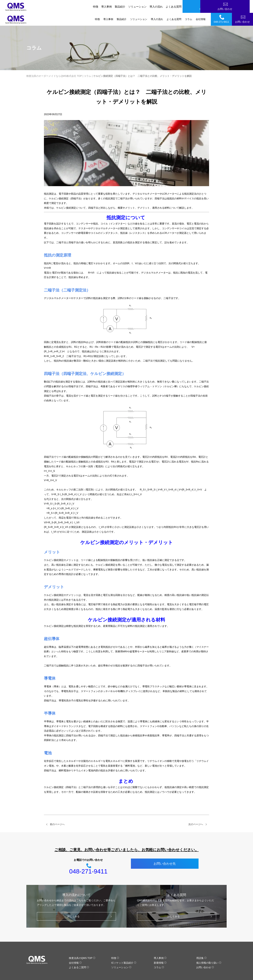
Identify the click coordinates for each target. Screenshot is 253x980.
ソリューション (139, 6)
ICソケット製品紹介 (124, 950)
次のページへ (196, 811)
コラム (189, 6)
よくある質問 (174, 6)
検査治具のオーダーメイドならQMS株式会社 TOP (54, 63)
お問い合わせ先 (165, 851)
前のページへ (57, 811)
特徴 (97, 6)
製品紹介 (122, 6)
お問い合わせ (243, 6)
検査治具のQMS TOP (82, 945)
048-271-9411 (222, 6)
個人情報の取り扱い (209, 950)
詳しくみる (90, 904)
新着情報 (160, 950)
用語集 (201, 945)
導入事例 (108, 6)
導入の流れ (157, 6)
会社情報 (201, 6)
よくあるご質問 (79, 955)
